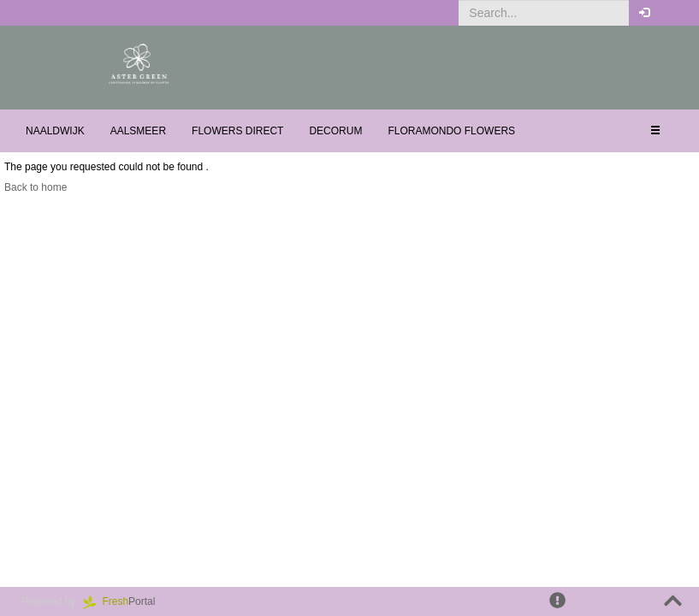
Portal (125, 601)
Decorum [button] (335, 131)
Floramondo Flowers (451, 131)
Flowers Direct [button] (237, 131)
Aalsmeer (138, 131)
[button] (673, 13)
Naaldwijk (55, 131)
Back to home (36, 187)
